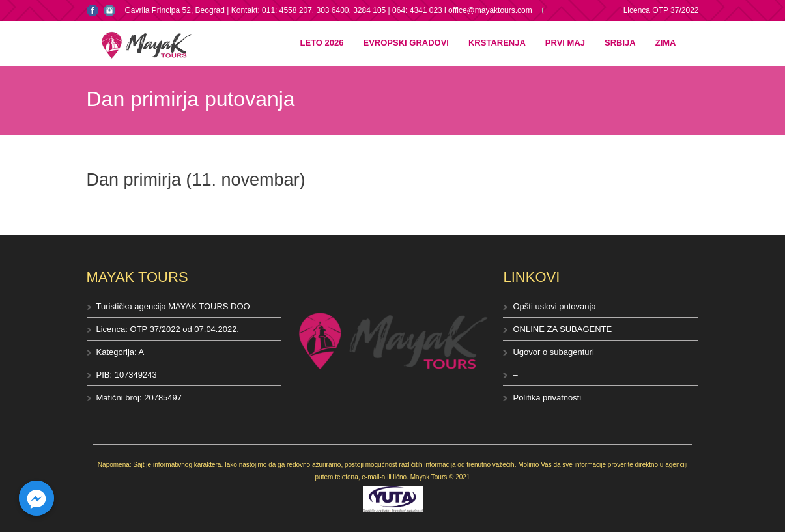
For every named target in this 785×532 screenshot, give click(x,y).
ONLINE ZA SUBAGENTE (562, 329)
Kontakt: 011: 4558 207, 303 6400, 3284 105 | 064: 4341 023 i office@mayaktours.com (382, 10)
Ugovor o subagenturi (553, 352)
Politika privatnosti (547, 398)
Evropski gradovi (406, 43)
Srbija (620, 43)
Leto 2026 (322, 43)
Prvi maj (565, 43)
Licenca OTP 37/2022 (661, 10)
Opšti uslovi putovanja (554, 306)
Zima (666, 43)
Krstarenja (497, 43)
